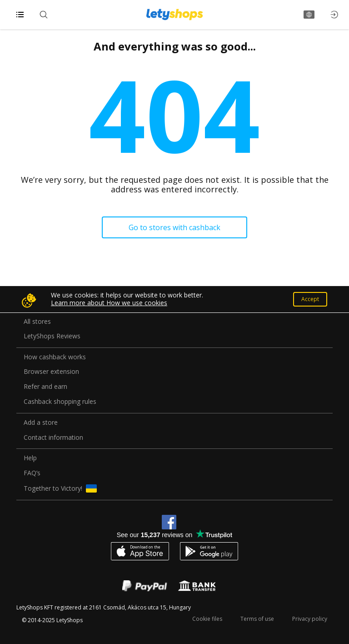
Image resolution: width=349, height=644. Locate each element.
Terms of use (257, 619)
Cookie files (207, 619)
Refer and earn (45, 387)
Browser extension (51, 372)
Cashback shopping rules (60, 402)
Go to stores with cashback (174, 227)
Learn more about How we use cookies (109, 303)
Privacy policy (310, 619)
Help (30, 458)
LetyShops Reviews (52, 336)
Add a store (41, 423)
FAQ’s (32, 473)
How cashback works (55, 357)
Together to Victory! (60, 488)
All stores (37, 322)
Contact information (53, 438)
